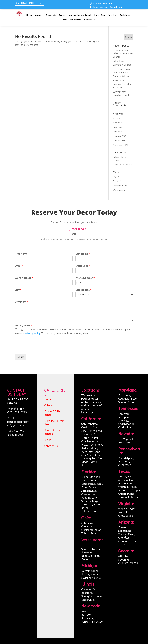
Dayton (96, 533)
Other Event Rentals (71, 20)
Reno (135, 439)
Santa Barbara (89, 464)
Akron (98, 530)
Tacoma (97, 549)
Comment (22, 302)
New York (87, 611)
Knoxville (124, 421)
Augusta (123, 563)
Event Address (24, 278)
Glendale (124, 541)
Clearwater (88, 494)
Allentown (125, 465)
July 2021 (117, 118)
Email (19, 266)
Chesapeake (126, 516)
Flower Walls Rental (56, 16)
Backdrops (125, 16)
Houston (134, 480)
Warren (95, 574)
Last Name (83, 254)
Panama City (89, 498)
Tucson (122, 534)
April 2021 (118, 132)
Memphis (124, 417)
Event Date (83, 266)
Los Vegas (124, 439)
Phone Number (85, 278)
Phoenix (123, 527)
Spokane (86, 552)
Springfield (88, 596)
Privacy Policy (24, 326)
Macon (134, 563)
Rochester (87, 618)
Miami (85, 477)
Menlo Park (95, 445)
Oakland (86, 427)
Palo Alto (87, 452)
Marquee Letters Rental (80, 16)
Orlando (95, 477)
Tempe (122, 545)
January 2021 (119, 140)
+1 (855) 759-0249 (17, 411)
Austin (122, 484)
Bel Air (131, 402)
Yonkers (86, 622)
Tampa (85, 481)
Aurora (96, 589)
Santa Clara (94, 455)
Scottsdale (125, 531)
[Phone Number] (104, 283)
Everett (86, 559)
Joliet (99, 596)
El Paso (132, 487)
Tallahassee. (89, 512)
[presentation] (37, 349)
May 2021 (118, 127)
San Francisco (89, 424)
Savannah (124, 560)
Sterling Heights (91, 578)
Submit (20, 357)
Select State (84, 290)
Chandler (124, 538)
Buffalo (86, 615)
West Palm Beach (92, 486)
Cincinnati (87, 530)
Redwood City (90, 448)
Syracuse (97, 622)
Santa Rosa (95, 431)
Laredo (122, 497)
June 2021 (118, 123)
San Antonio (125, 478)
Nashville (124, 414)
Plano (131, 494)
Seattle (86, 549)
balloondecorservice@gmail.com (106, 7)
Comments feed (120, 186)
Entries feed (118, 181)
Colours (39, 16)
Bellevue (87, 556)
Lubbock (133, 497)
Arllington (124, 490)
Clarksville (125, 427)
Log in (116, 177)
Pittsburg (124, 462)
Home (29, 16)
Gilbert (135, 541)
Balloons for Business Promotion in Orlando (122, 84)
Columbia (124, 399)
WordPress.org (120, 190)
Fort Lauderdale (89, 482)
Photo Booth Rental (104, 16)
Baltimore (124, 395)
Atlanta (123, 556)
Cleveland (87, 526)
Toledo (85, 533)
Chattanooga (126, 424)
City (18, 290)
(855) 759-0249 (100, 4)
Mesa (131, 534)
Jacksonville (89, 491)
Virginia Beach (127, 509)
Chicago (86, 589)
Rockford (87, 593)
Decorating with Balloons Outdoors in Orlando (123, 53)
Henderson (125, 443)
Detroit (86, 571)
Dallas (122, 477)
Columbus (87, 523)
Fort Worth (125, 485)
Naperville (88, 600)
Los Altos (87, 434)
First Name (22, 254)
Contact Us (90, 20)
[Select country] (78, 283)
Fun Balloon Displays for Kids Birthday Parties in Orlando (123, 73)
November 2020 (120, 145)
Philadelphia (126, 458)
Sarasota (87, 505)
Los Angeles (89, 459)
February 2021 (120, 136)
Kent (96, 556)
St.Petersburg (89, 501)
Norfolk (123, 512)
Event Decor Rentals (122, 165)
